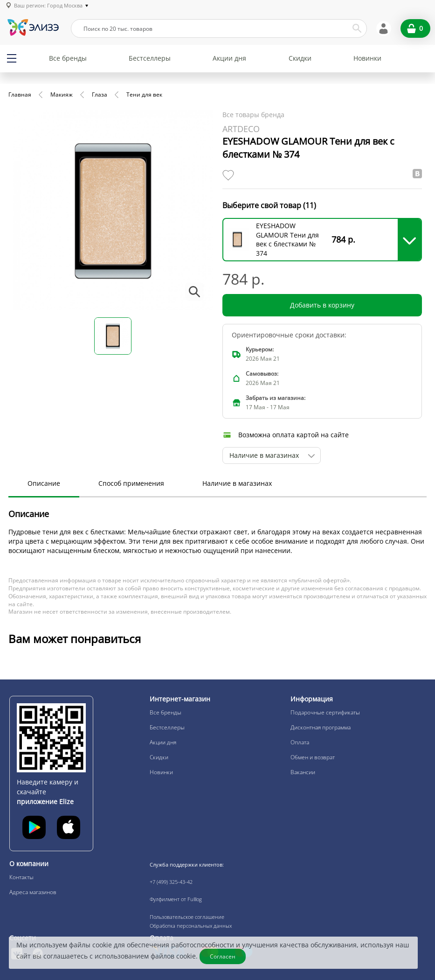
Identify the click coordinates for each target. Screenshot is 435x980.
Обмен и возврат (313, 757)
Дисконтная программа (321, 727)
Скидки (300, 58)
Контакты (21, 877)
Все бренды (68, 58)
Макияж (62, 94)
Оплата (300, 742)
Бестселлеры (150, 58)
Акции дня (229, 58)
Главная (20, 94)
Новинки (367, 58)
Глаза (100, 94)
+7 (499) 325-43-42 (171, 882)
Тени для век (144, 94)
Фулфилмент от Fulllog (176, 899)
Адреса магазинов (33, 892)
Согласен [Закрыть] (223, 956)
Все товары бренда (253, 115)
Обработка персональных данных (191, 926)
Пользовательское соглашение (187, 917)
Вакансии (303, 772)
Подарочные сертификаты (325, 712)
